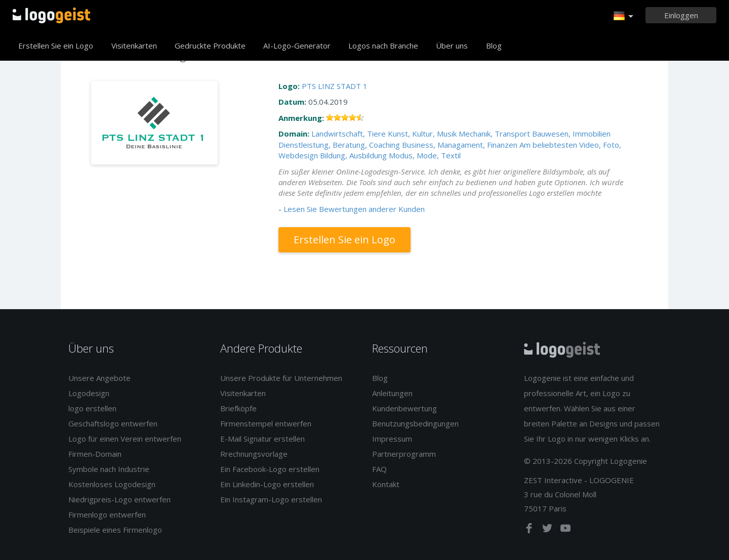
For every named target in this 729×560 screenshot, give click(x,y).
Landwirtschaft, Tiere (349, 134)
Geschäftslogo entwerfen (113, 423)
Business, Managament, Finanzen (460, 145)
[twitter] (548, 530)
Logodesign (89, 393)
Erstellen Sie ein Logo (56, 46)
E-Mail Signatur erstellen (262, 439)
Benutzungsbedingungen (415, 423)
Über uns (452, 46)
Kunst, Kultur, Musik (422, 134)
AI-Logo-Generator (297, 46)
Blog (494, 46)
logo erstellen (92, 408)
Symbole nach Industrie (109, 469)
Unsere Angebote (99, 378)
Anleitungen (392, 393)
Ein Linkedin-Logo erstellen (267, 484)
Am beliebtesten (548, 145)
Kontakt (386, 484)
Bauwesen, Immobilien (571, 134)
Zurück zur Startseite (51, 15)
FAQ (379, 469)
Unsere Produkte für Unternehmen (281, 378)
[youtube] (565, 530)
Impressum (392, 439)
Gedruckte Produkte (210, 46)
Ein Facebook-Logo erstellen (270, 469)
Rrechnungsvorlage (254, 454)
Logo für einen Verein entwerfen (125, 439)
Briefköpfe (238, 408)
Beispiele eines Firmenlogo (115, 530)
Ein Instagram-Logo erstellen (271, 499)
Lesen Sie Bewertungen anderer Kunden (354, 209)
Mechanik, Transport (494, 134)
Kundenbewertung (404, 408)
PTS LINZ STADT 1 (335, 86)
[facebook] (530, 530)
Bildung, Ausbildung (353, 155)
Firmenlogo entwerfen (107, 514)
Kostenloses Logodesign (112, 484)
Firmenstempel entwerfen (266, 423)
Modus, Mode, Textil (425, 155)
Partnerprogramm (404, 454)
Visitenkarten (134, 46)
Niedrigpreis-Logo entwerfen (119, 499)
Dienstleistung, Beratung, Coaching (339, 145)
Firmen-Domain (95, 454)
